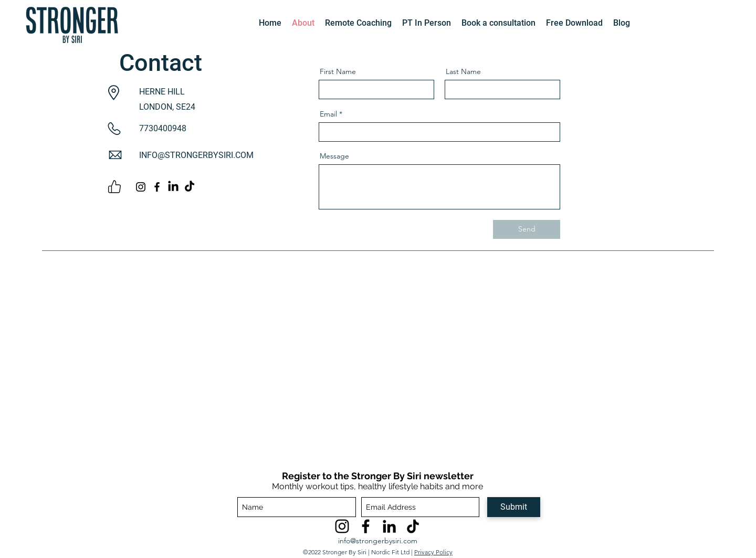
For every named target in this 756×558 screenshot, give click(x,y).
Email (328, 114)
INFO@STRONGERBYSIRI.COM (196, 155)
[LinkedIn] (173, 187)
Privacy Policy (433, 552)
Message (334, 156)
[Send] (527, 229)
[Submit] (514, 507)
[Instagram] (141, 187)
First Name (338, 71)
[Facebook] (157, 187)
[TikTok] (413, 526)
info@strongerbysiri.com (378, 541)
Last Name (463, 71)
